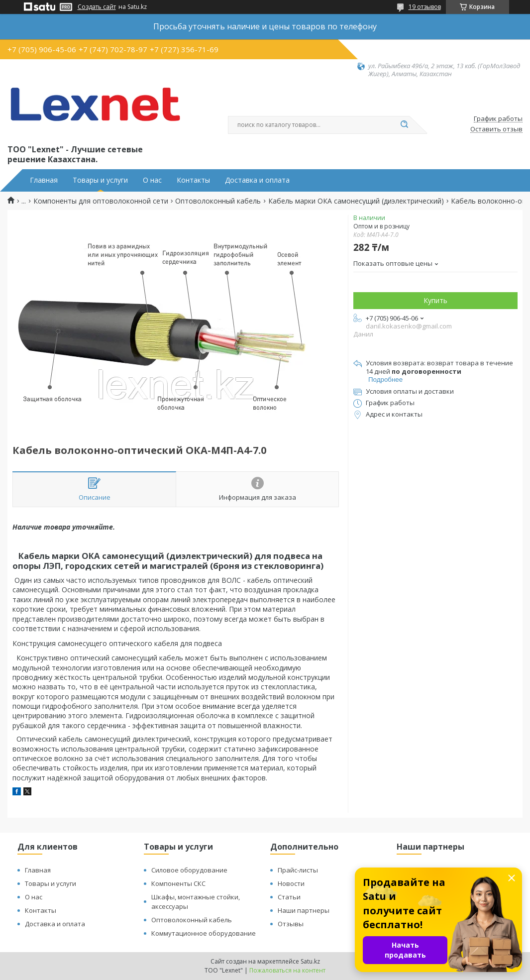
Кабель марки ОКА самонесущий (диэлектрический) (356, 201)
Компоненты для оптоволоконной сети (101, 201)
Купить (435, 300)
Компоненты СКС (178, 883)
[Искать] (405, 125)
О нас (152, 180)
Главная (44, 180)
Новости (291, 883)
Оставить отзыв (496, 129)
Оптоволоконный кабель (218, 201)
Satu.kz (310, 961)
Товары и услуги (100, 180)
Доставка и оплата (257, 180)
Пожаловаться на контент (287, 970)
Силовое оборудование (189, 870)
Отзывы (291, 924)
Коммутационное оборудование (204, 933)
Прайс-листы (298, 870)
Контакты (193, 180)
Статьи (289, 897)
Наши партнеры (304, 910)
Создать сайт (97, 7)
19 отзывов (425, 7)
